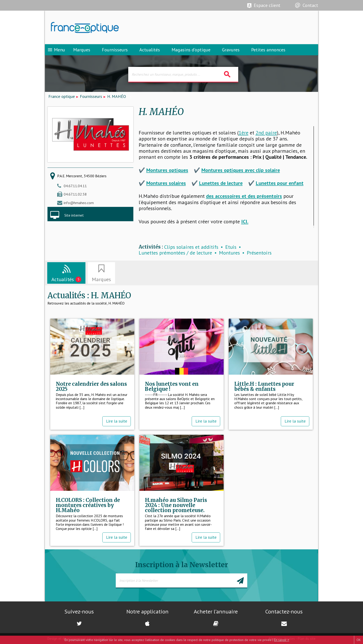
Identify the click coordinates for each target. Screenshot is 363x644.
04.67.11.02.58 (75, 194)
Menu (56, 50)
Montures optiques (167, 170)
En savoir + (282, 640)
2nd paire (266, 133)
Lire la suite (117, 421)
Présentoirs (259, 253)
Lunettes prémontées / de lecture (175, 253)
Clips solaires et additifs (191, 247)
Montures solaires (166, 183)
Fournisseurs (115, 50)
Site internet (74, 215)
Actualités (150, 50)
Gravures (231, 50)
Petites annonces (268, 50)
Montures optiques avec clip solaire (241, 170)
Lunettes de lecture (221, 183)
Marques (82, 50)
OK (359, 640)
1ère (244, 133)
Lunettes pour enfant (280, 183)
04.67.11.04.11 (75, 186)
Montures (229, 253)
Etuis (231, 247)
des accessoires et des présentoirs (244, 196)
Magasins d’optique (191, 50)
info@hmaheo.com (79, 203)
